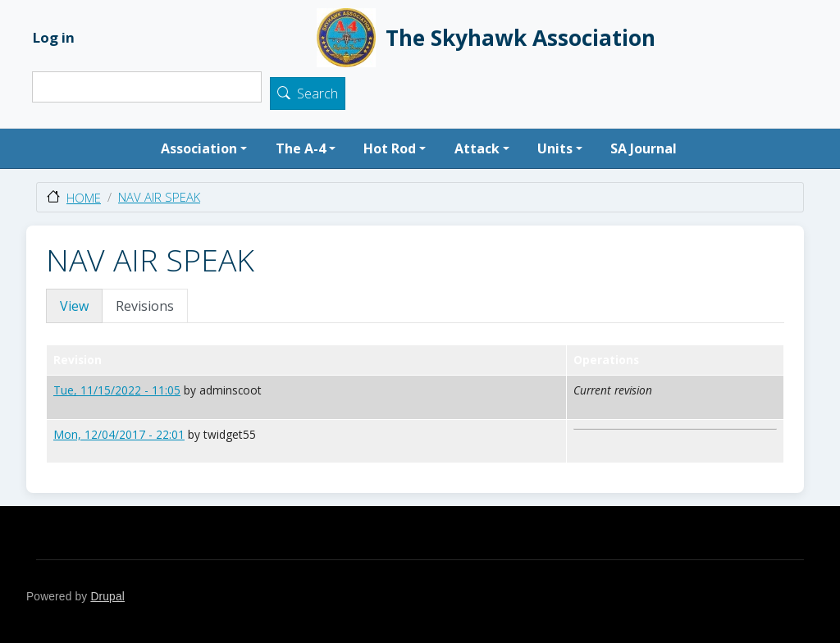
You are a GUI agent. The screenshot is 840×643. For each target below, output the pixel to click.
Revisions (145, 306)
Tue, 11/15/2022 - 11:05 (117, 390)
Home (84, 198)
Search (317, 94)
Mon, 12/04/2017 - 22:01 (119, 434)
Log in (54, 37)
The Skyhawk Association (486, 38)
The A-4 (301, 148)
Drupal (107, 597)
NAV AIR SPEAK (159, 197)
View (74, 306)
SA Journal (644, 148)
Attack (477, 148)
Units (555, 148)
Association (199, 148)
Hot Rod (390, 148)
